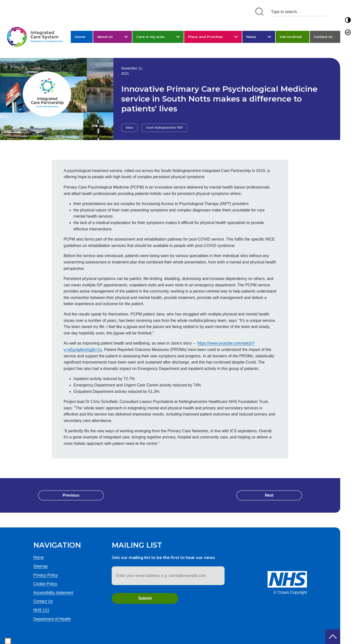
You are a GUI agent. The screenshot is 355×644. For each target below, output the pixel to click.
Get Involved (291, 37)
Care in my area (150, 37)
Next (269, 495)
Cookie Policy (45, 584)
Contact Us (323, 37)
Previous (71, 495)
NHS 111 (41, 610)
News (251, 37)
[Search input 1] (299, 12)
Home (80, 37)
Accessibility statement (53, 593)
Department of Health (52, 619)
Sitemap (41, 566)
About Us (105, 37)
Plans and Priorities (205, 37)
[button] (348, 20)
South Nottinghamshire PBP (164, 128)
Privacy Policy (46, 575)
